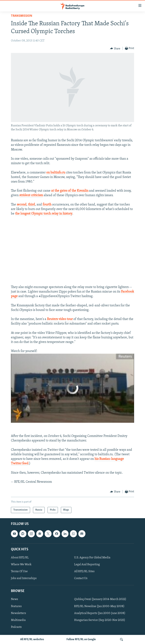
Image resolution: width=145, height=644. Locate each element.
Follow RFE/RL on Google (81, 639)
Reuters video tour (60, 319)
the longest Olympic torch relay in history (44, 214)
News (14, 599)
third (32, 205)
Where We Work (21, 565)
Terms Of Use (19, 571)
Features (16, 606)
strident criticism (31, 195)
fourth (47, 205)
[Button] (115, 49)
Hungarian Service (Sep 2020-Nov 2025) (100, 620)
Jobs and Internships (24, 578)
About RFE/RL (20, 558)
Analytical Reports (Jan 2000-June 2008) (100, 613)
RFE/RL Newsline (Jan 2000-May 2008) (99, 606)
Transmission (22, 16)
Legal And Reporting (87, 565)
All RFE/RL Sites (84, 571)
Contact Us (81, 578)
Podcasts (16, 627)
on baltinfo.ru (56, 173)
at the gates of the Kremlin (70, 191)
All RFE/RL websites (32, 639)
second (22, 205)
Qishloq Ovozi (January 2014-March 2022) (100, 599)
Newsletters (18, 613)
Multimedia (18, 620)
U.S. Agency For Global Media (92, 558)
